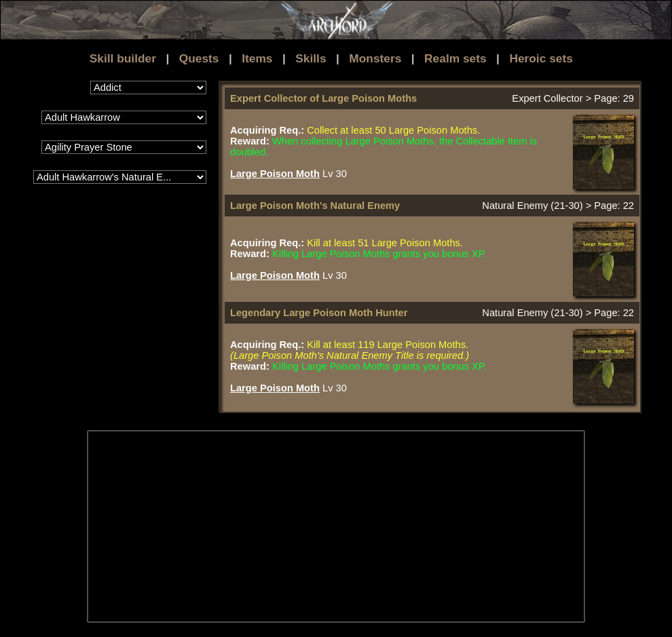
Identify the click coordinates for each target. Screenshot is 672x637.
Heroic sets (541, 58)
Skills (311, 58)
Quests (199, 58)
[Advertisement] (316, 526)
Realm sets (455, 58)
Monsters (375, 58)
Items (257, 58)
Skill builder (123, 58)
